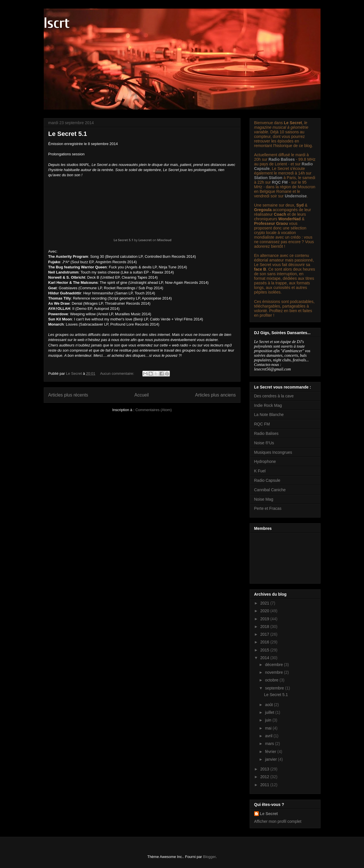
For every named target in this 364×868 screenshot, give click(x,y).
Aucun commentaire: (118, 373)
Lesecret (145, 240)
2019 (265, 619)
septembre (275, 688)
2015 (265, 650)
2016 (265, 642)
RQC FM (280, 182)
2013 (265, 769)
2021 (265, 603)
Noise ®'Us (264, 443)
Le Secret (269, 814)
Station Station (268, 178)
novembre (275, 672)
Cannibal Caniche (270, 490)
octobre (272, 680)
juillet (270, 712)
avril (269, 736)
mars (270, 744)
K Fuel (260, 471)
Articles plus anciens (215, 395)
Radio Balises (282, 159)
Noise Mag (264, 499)
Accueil (142, 395)
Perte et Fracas (268, 508)
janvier (271, 759)
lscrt (57, 23)
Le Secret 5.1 (68, 134)
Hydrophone (265, 461)
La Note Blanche (269, 415)
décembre (275, 665)
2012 (265, 777)
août (269, 705)
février (271, 752)
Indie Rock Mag (268, 405)
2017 (265, 634)
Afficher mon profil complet (278, 821)
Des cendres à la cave (274, 396)
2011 (265, 785)
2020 (265, 611)
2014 (265, 658)
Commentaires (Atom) (153, 410)
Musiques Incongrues (273, 452)
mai (269, 728)
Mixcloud (164, 240)
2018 (265, 627)
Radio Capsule (267, 480)
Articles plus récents (68, 395)
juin (269, 720)
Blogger (209, 857)
